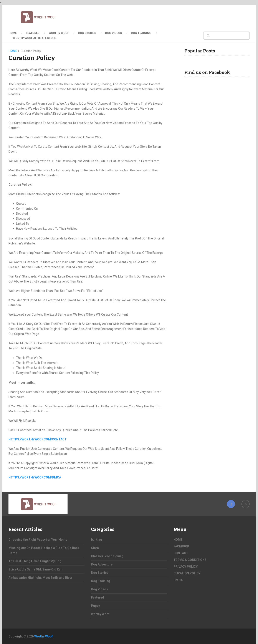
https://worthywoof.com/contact (38, 439)
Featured (33, 33)
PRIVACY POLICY (186, 567)
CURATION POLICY (187, 573)
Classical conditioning (107, 556)
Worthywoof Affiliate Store (34, 38)
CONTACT (181, 553)
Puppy (95, 606)
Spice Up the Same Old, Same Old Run (35, 569)
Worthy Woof (59, 33)
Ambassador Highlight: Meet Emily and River (41, 578)
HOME (13, 33)
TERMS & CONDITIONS (190, 560)
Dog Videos (113, 33)
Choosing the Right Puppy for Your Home (38, 540)
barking (97, 540)
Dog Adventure (102, 564)
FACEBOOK (181, 546)
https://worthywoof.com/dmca (35, 477)
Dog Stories (87, 33)
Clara (95, 548)
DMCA (178, 580)
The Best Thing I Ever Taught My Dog (35, 561)
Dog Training (141, 33)
